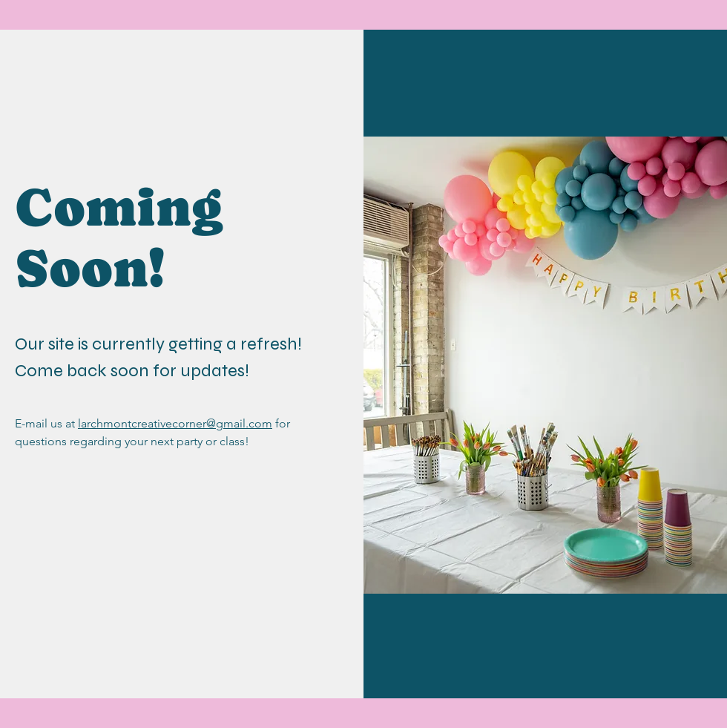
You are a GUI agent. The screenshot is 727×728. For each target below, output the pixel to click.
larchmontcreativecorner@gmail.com (175, 423)
